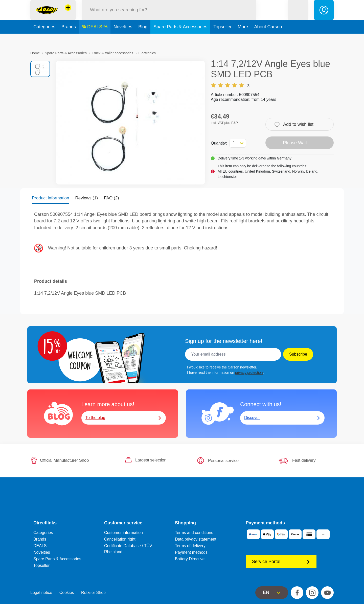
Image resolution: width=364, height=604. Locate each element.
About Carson (268, 39)
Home (35, 53)
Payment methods (191, 552)
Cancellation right (120, 539)
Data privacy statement (196, 539)
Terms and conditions (194, 533)
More (243, 39)
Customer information (123, 533)
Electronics (147, 53)
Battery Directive (190, 559)
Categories (44, 39)
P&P (235, 123)
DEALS (95, 39)
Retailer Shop (93, 593)
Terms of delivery (190, 546)
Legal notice (41, 593)
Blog (143, 39)
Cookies (67, 593)
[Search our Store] (169, 16)
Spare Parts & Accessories (180, 39)
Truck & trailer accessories (112, 53)
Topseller (222, 39)
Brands (69, 39)
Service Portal (281, 562)
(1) (231, 85)
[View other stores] (68, 14)
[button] (298, 16)
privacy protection (249, 373)
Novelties (123, 39)
